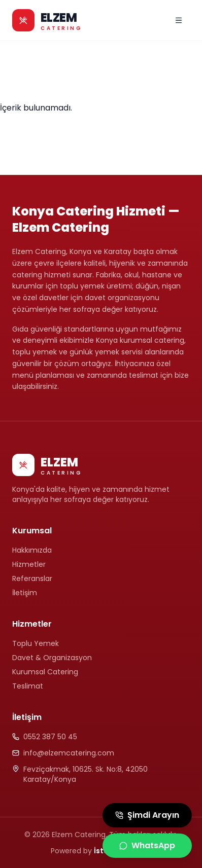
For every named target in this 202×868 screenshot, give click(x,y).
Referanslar (32, 578)
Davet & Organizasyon (52, 658)
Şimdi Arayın (147, 815)
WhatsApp (147, 845)
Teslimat (28, 686)
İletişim (25, 593)
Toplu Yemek (36, 643)
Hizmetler (29, 564)
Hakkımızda (32, 550)
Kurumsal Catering (45, 672)
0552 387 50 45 (50, 737)
